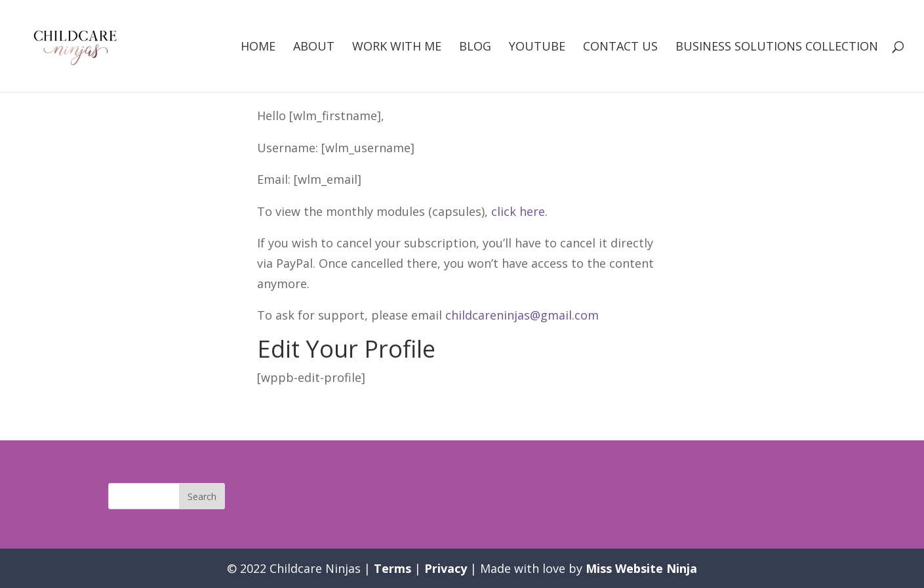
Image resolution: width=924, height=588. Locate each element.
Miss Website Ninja (641, 568)
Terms (392, 568)
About (314, 48)
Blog (475, 48)
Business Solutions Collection (777, 48)
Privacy (446, 568)
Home (258, 48)
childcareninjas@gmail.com (522, 315)
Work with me (397, 48)
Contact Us (620, 48)
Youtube (537, 48)
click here (518, 211)
